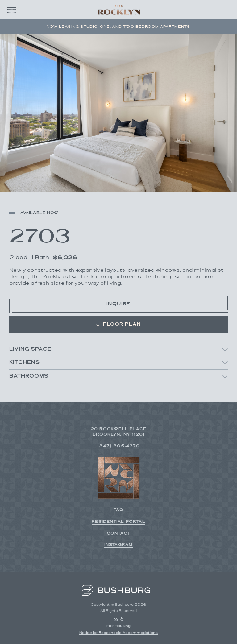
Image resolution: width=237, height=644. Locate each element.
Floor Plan (118, 325)
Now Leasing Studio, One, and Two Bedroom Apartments (118, 27)
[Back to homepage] (119, 10)
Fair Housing (118, 626)
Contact (118, 533)
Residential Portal (118, 522)
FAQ (119, 510)
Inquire (118, 304)
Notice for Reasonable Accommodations (118, 633)
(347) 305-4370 (118, 446)
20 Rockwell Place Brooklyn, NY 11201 (118, 432)
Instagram (119, 545)
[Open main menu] (12, 10)
